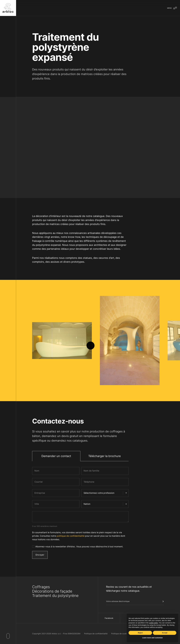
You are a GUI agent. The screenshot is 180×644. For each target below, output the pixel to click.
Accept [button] (165, 633)
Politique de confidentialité (96, 634)
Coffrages (41, 587)
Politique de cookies (120, 634)
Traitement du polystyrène (55, 596)
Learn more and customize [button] (152, 638)
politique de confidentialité (71, 536)
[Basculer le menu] (172, 8)
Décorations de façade (52, 591)
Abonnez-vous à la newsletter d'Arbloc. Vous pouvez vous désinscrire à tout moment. (79, 547)
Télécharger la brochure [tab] (105, 456)
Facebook (109, 618)
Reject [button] (140, 633)
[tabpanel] (80, 514)
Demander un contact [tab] (56, 456)
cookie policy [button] (153, 623)
